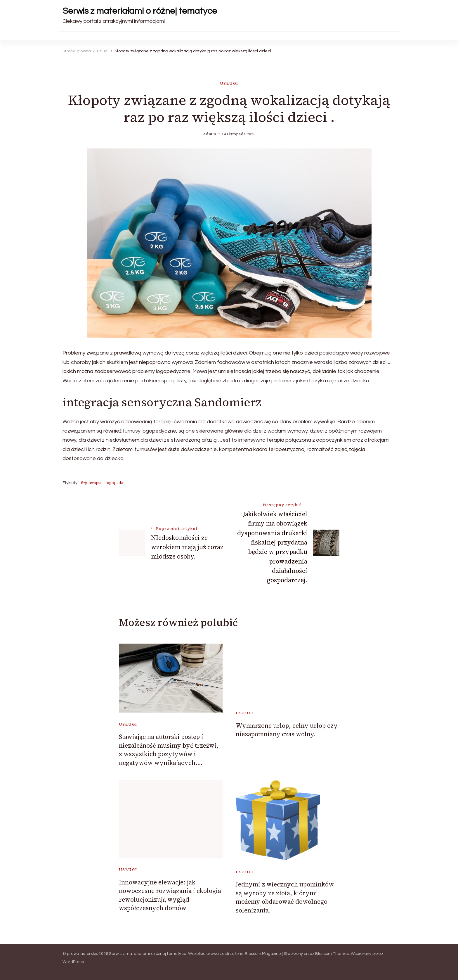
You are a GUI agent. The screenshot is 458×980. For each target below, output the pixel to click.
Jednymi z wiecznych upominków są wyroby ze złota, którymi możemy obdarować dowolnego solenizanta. (285, 897)
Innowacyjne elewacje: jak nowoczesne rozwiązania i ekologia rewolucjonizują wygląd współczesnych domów (170, 895)
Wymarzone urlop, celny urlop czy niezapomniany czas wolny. (287, 730)
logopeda (114, 483)
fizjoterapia (91, 483)
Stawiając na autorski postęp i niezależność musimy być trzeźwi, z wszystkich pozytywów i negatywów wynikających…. (169, 750)
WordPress (73, 962)
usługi (229, 83)
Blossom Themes (332, 954)
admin (210, 134)
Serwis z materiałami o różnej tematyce (140, 11)
